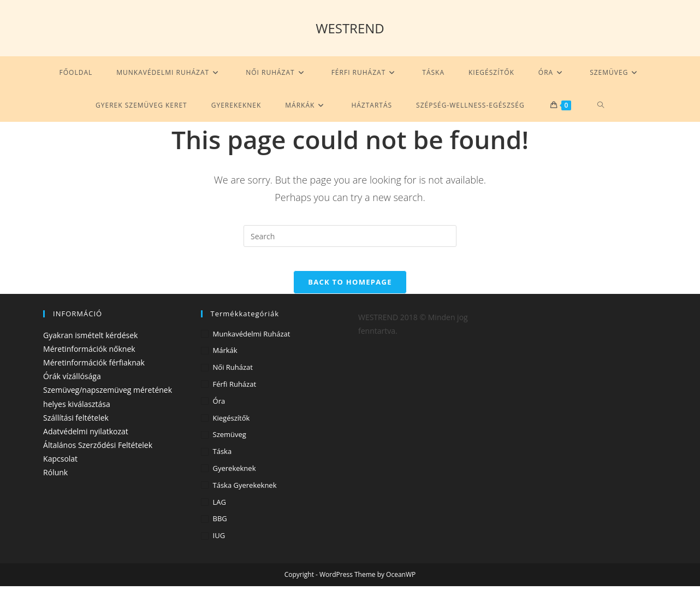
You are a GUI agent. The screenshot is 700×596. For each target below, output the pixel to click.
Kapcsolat (60, 468)
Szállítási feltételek (76, 427)
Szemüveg (230, 444)
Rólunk (55, 482)
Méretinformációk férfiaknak (94, 372)
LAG (220, 511)
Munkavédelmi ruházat (252, 343)
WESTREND (350, 28)
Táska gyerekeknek (245, 495)
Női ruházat (233, 377)
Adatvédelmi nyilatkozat (86, 441)
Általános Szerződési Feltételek (98, 455)
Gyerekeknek (235, 478)
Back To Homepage (350, 291)
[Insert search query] (350, 236)
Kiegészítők (232, 427)
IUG (219, 545)
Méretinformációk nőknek (89, 359)
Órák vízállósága (72, 386)
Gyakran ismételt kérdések (90, 344)
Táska (223, 461)
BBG (220, 528)
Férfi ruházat (235, 394)
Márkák (225, 360)
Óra (219, 411)
